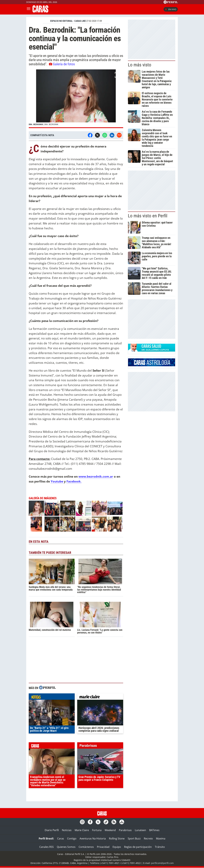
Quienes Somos (66, 847)
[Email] (119, 135)
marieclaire (100, 697)
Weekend (110, 830)
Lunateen (140, 830)
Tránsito (160, 847)
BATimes (154, 830)
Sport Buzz (134, 839)
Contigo (72, 839)
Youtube (57, 481)
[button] (76, 99)
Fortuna (97, 830)
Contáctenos (86, 847)
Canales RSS (46, 847)
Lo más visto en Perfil (148, 216)
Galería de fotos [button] (62, 64)
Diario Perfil (52, 830)
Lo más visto (140, 65)
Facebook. (74, 481)
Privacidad (103, 847)
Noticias (67, 830)
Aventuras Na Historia (93, 839)
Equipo (117, 847)
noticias (52, 697)
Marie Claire (82, 830)
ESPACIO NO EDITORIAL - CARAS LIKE (68, 21)
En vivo (171, 9)
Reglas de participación (138, 847)
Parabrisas (125, 830)
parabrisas (100, 746)
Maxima (161, 839)
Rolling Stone (117, 839)
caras (52, 746)
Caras (61, 839)
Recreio (148, 839)
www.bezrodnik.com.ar (96, 476)
